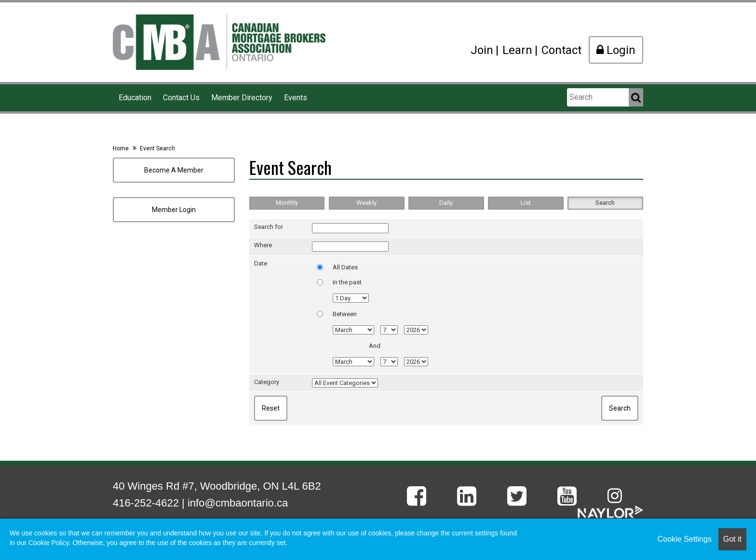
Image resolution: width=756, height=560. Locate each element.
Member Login (174, 210)
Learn (517, 50)
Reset (271, 408)
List (526, 203)
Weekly (366, 203)
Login (616, 50)
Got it (732, 539)
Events (296, 98)
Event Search (157, 148)
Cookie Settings (685, 539)
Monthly (287, 203)
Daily (446, 203)
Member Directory (242, 98)
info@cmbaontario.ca (238, 503)
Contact (561, 50)
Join (482, 50)
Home (121, 148)
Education (135, 98)
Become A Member (174, 170)
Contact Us (181, 98)
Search (605, 203)
